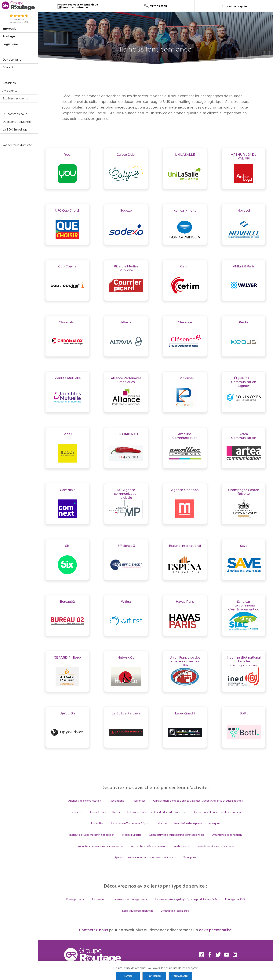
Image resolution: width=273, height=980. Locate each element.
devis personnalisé (215, 930)
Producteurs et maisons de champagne (100, 846)
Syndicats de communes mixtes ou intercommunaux (145, 857)
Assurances (139, 801)
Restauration (181, 846)
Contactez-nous (93, 930)
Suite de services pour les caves (215, 846)
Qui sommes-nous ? (16, 114)
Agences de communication (85, 801)
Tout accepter (180, 976)
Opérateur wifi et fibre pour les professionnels (177, 835)
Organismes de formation (227, 835)
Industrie (161, 823)
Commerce (76, 812)
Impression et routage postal (130, 899)
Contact (8, 67)
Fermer (128, 976)
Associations (116, 801)
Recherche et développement (148, 846)
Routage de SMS (235, 899)
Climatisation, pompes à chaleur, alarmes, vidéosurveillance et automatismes (198, 801)
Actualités (9, 83)
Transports (190, 857)
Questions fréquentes (17, 122)
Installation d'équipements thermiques (197, 823)
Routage (9, 36)
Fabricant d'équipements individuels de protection (157, 812)
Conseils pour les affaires (105, 812)
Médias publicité (132, 835)
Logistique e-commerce (175, 911)
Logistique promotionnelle (138, 911)
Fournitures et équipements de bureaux (218, 812)
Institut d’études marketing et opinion (92, 835)
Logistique (10, 44)
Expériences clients (15, 98)
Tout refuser (154, 976)
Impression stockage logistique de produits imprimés (186, 899)
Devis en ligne (12, 60)
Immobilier (97, 823)
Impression (10, 29)
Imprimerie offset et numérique (129, 823)
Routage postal (75, 899)
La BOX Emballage (15, 130)
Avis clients (10, 91)
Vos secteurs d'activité (17, 145)
